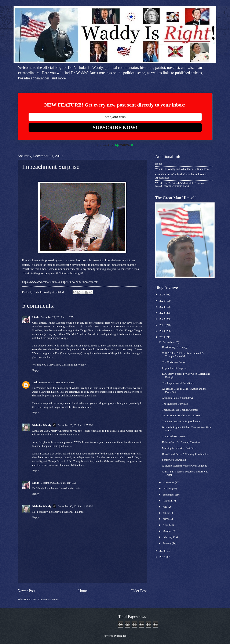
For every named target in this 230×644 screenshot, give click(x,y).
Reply (36, 370)
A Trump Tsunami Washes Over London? (185, 466)
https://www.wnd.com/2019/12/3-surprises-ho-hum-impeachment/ (60, 282)
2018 (162, 551)
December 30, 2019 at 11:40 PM (75, 506)
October (167, 489)
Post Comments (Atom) (45, 600)
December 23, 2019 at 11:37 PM (75, 425)
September (169, 495)
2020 (162, 331)
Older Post (139, 591)
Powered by (115, 145)
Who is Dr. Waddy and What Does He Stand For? (182, 169)
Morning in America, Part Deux (179, 448)
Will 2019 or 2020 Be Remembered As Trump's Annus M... (183, 355)
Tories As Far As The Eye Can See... (182, 415)
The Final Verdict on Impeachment (181, 421)
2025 (162, 301)
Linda (36, 317)
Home (83, 591)
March (167, 531)
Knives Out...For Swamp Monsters (181, 442)
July (165, 507)
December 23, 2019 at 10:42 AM (57, 382)
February (168, 537)
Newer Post (27, 591)
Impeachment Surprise (174, 368)
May (166, 519)
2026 (162, 295)
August (167, 501)
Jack (35, 382)
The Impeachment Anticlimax (178, 383)
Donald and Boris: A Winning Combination (186, 454)
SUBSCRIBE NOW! (115, 127)
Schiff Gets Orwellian (174, 460)
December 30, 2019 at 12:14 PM (58, 483)
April (166, 525)
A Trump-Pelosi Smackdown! (178, 398)
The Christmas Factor (174, 362)
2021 (162, 325)
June (166, 513)
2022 (162, 319)
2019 (162, 337)
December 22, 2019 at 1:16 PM (57, 317)
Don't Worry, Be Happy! (175, 347)
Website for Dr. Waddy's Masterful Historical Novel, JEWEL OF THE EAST (180, 185)
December (169, 342)
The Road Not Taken (173, 436)
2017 (162, 557)
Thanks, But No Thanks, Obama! (180, 410)
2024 (162, 307)
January (167, 543)
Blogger (122, 636)
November (169, 482)
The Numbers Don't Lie (175, 404)
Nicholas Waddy (42, 425)
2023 (162, 313)
